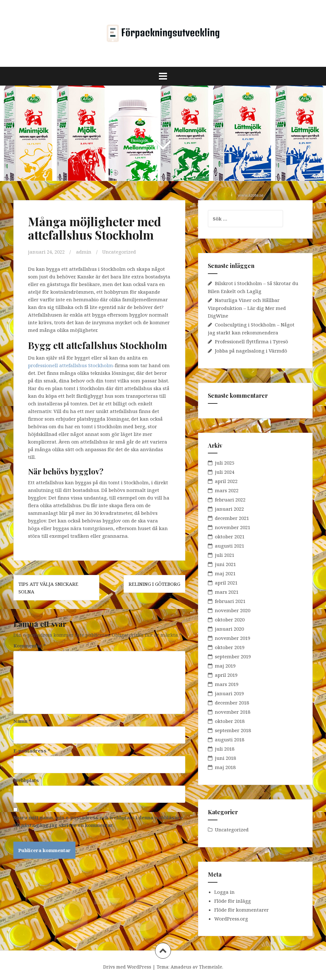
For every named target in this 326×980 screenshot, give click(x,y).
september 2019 (233, 656)
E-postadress (32, 751)
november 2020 (233, 610)
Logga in (224, 892)
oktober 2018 (230, 721)
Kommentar (30, 646)
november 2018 (233, 712)
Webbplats (26, 780)
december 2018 (232, 703)
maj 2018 (225, 767)
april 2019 (226, 675)
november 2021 (233, 527)
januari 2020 (229, 629)
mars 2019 (227, 684)
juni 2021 (225, 564)
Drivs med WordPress (127, 967)
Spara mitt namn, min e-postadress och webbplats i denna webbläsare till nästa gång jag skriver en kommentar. (98, 821)
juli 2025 (225, 463)
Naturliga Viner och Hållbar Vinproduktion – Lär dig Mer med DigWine (247, 308)
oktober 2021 (230, 536)
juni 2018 (225, 758)
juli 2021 (225, 555)
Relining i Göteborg (154, 584)
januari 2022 (229, 509)
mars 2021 (227, 592)
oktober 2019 (230, 647)
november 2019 (233, 638)
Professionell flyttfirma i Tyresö (252, 341)
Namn (22, 721)
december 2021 (232, 518)
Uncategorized (119, 252)
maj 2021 (225, 573)
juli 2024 (225, 472)
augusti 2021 (230, 546)
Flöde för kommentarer (241, 910)
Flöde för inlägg (233, 901)
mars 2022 (227, 490)
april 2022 (226, 481)
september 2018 (233, 730)
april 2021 (226, 583)
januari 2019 (229, 693)
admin (84, 252)
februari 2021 (230, 601)
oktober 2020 (230, 619)
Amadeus (181, 967)
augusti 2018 (230, 739)
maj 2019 (225, 666)
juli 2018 (225, 749)
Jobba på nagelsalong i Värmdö (251, 351)
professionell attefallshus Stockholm (71, 365)
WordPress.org (231, 919)
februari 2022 (230, 500)
